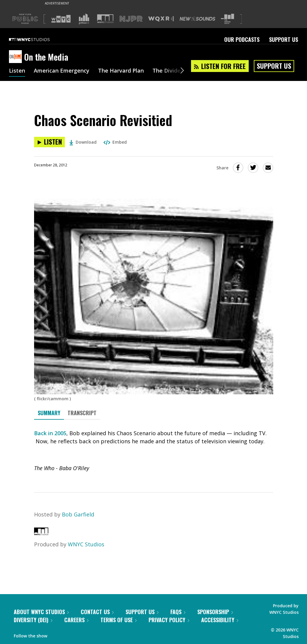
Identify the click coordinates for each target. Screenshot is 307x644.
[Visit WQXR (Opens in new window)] (161, 19)
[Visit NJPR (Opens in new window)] (131, 19)
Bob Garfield (78, 514)
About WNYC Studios (41, 612)
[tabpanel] (154, 451)
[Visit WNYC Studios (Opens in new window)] (105, 19)
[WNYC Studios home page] (37, 39)
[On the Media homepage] (17, 57)
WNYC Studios (86, 544)
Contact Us (97, 612)
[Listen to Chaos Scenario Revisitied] (49, 142)
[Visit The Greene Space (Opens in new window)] (227, 19)
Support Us (284, 39)
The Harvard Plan (121, 71)
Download (83, 142)
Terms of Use (119, 620)
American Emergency (62, 71)
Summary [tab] (49, 413)
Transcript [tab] (82, 413)
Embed (115, 142)
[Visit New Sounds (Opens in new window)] (197, 19)
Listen (17, 71)
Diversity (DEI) (33, 620)
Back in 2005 (50, 433)
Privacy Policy (169, 620)
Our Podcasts (242, 39)
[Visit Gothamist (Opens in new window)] (84, 19)
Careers (76, 620)
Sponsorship (215, 612)
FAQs (178, 612)
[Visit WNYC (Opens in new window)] (61, 19)
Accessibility (220, 620)
